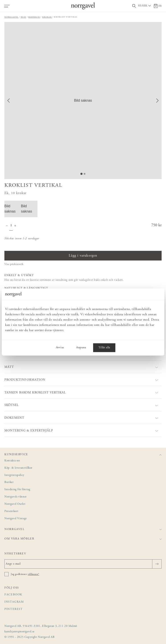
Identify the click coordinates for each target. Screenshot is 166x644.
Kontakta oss (12, 461)
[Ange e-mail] (83, 564)
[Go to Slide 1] (81, 174)
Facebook (13, 595)
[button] (83, 101)
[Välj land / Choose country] (145, 6)
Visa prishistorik (14, 264)
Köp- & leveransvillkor (18, 468)
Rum (23, 17)
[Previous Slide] (9, 101)
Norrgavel (11, 17)
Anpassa (81, 348)
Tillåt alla (104, 348)
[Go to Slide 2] (85, 174)
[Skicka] (157, 564)
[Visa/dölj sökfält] (134, 6)
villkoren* (33, 574)
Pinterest (14, 609)
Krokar (47, 17)
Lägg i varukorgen (83, 256)
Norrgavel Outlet (15, 504)
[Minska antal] (7, 226)
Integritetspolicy (14, 475)
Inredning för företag (17, 490)
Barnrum (34, 17)
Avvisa (60, 348)
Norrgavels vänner (16, 497)
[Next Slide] (157, 101)
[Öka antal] (15, 226)
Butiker (9, 482)
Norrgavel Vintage (16, 519)
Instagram (14, 602)
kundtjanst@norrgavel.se (19, 632)
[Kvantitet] (11, 226)
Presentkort (11, 511)
